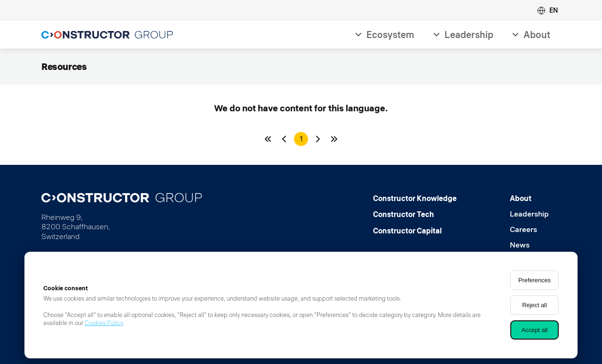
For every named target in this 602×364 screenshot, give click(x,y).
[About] (529, 198)
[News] (529, 245)
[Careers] (529, 229)
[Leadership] (529, 214)
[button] (547, 11)
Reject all (535, 305)
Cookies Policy (104, 323)
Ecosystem (390, 35)
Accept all (535, 330)
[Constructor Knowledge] (415, 198)
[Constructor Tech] (415, 214)
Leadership (469, 35)
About (537, 35)
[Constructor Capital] (415, 231)
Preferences (535, 280)
